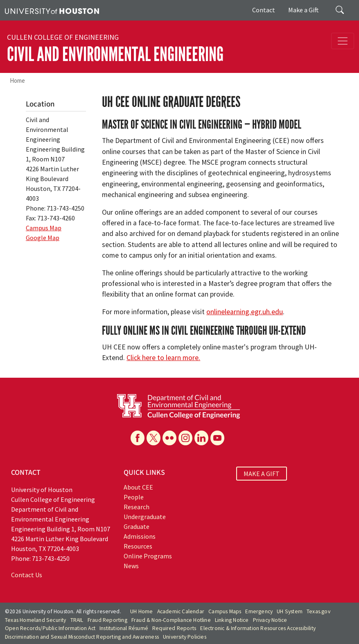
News (131, 566)
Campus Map (44, 228)
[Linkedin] (201, 438)
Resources (138, 546)
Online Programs (148, 556)
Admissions (140, 536)
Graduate (137, 526)
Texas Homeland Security (36, 620)
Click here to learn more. (163, 358)
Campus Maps (225, 611)
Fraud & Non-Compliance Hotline (171, 620)
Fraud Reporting (107, 620)
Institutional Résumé (124, 628)
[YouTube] (217, 438)
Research (137, 507)
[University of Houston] (52, 10)
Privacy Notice (270, 620)
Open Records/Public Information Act (50, 628)
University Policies (185, 637)
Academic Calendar (181, 611)
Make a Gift (304, 10)
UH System (290, 611)
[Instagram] (185, 438)
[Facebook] (138, 438)
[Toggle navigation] (343, 41)
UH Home (141, 611)
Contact (264, 10)
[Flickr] (169, 438)
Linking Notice (232, 620)
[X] (154, 438)
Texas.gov (318, 611)
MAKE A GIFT (262, 474)
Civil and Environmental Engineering (115, 54)
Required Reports (174, 628)
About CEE (138, 487)
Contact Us (27, 575)
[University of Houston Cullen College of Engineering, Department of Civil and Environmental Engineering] (178, 406)
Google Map (43, 238)
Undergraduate (145, 517)
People (134, 497)
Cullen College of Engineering (63, 37)
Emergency (259, 611)
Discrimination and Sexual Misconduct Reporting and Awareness (82, 637)
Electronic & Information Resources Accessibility (258, 628)
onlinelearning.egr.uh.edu (245, 312)
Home (17, 80)
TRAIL (77, 620)
